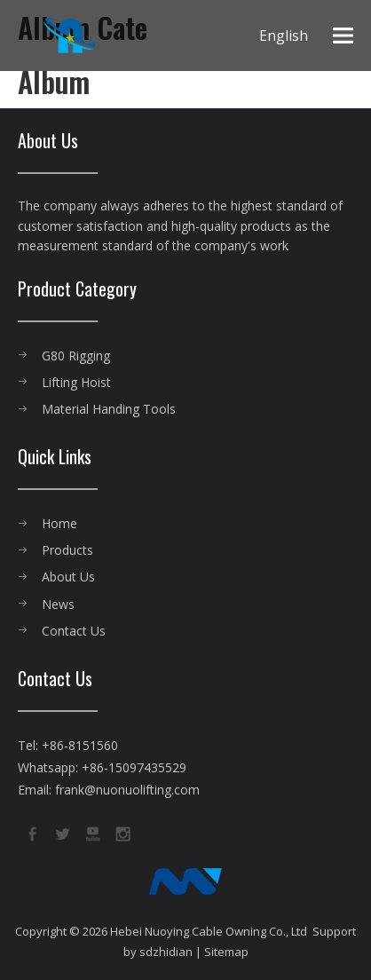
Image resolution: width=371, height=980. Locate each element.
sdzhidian (166, 952)
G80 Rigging (76, 356)
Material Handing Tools (109, 409)
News (58, 604)
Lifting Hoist (76, 382)
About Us (68, 577)
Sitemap (226, 952)
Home (59, 523)
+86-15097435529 (134, 767)
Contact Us (74, 631)
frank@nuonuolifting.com (127, 790)
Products (67, 550)
